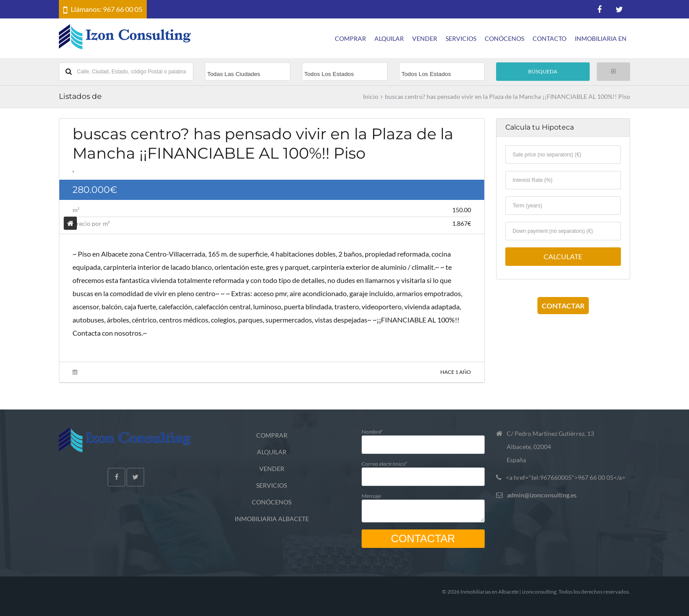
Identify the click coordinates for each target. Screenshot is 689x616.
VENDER (425, 38)
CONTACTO (549, 38)
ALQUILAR (389, 38)
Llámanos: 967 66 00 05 (107, 9)
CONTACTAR (563, 306)
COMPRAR (350, 38)
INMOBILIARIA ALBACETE (272, 519)
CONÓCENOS (504, 38)
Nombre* (423, 438)
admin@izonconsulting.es (542, 495)
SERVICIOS (461, 38)
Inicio (371, 97)
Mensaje (423, 505)
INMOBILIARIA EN (601, 38)
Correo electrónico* (423, 470)
